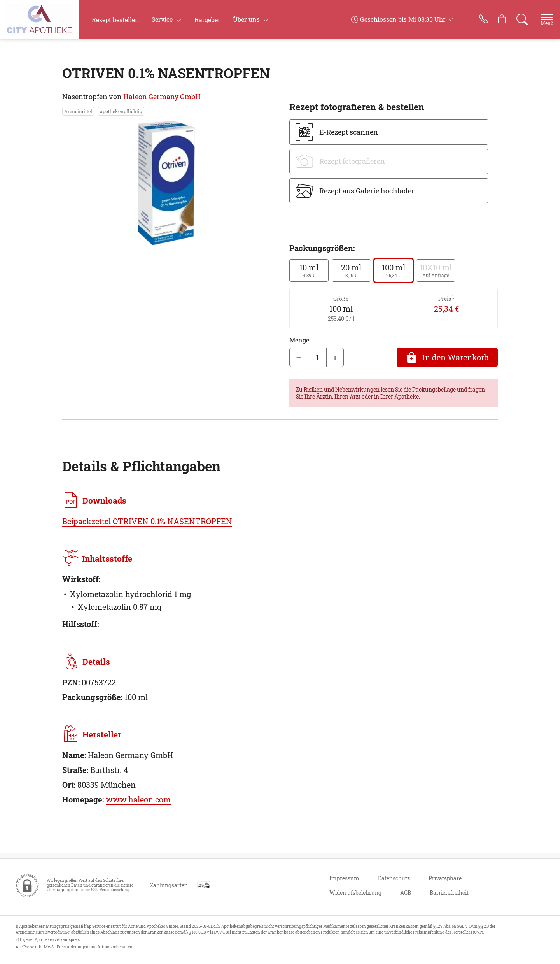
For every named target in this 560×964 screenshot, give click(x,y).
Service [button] (163, 19)
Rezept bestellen (115, 20)
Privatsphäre (445, 878)
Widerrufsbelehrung (355, 893)
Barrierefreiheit (449, 893)
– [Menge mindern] (299, 357)
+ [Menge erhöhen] (335, 357)
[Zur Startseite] (45, 19)
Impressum (344, 878)
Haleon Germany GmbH (162, 97)
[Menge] (317, 358)
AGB (406, 893)
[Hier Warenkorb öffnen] (493, 19)
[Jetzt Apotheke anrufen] (472, 19)
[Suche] (515, 19)
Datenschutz (394, 878)
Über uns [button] (247, 19)
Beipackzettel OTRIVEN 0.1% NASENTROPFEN (147, 521)
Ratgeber (207, 20)
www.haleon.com (138, 805)
